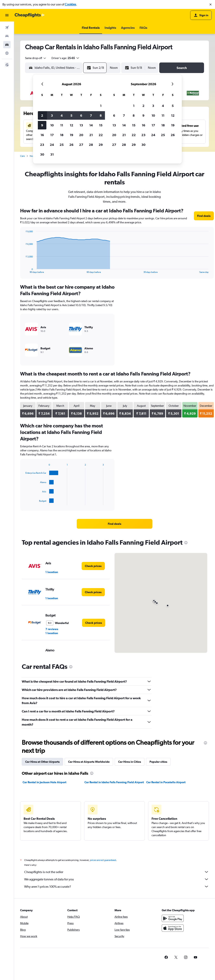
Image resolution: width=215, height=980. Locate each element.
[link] (204, 216)
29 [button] (101, 145)
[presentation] (186, 543)
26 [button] (71, 145)
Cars (22, 156)
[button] (211, 4)
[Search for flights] (7, 28)
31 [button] (52, 154)
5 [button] (71, 115)
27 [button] (81, 145)
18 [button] (62, 135)
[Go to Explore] (7, 53)
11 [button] (62, 125)
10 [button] (52, 125)
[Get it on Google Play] (173, 918)
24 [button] (52, 145)
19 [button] (71, 135)
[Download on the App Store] (173, 928)
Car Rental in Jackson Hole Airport (44, 782)
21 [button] (91, 135)
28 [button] (91, 145)
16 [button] (42, 135)
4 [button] (62, 115)
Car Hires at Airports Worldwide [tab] (89, 762)
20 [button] (81, 135)
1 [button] (101, 106)
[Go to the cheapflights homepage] (30, 15)
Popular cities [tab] (158, 762)
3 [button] (52, 115)
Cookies (70, 4)
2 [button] (42, 115)
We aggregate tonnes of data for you (117, 879)
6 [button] (81, 115)
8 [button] (101, 115)
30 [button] (42, 154)
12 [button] (71, 125)
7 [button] (91, 115)
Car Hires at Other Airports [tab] (42, 762)
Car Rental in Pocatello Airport (166, 782)
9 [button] (42, 125)
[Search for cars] (7, 45)
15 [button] (101, 125)
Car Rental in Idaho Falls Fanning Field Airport (114, 782)
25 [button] (62, 145)
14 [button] (91, 125)
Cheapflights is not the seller (117, 872)
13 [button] (81, 125)
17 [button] (52, 135)
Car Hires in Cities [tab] (130, 762)
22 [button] (101, 135)
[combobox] (36, 58)
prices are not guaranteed (103, 860)
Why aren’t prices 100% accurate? (117, 886)
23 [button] (42, 145)
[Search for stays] (7, 36)
